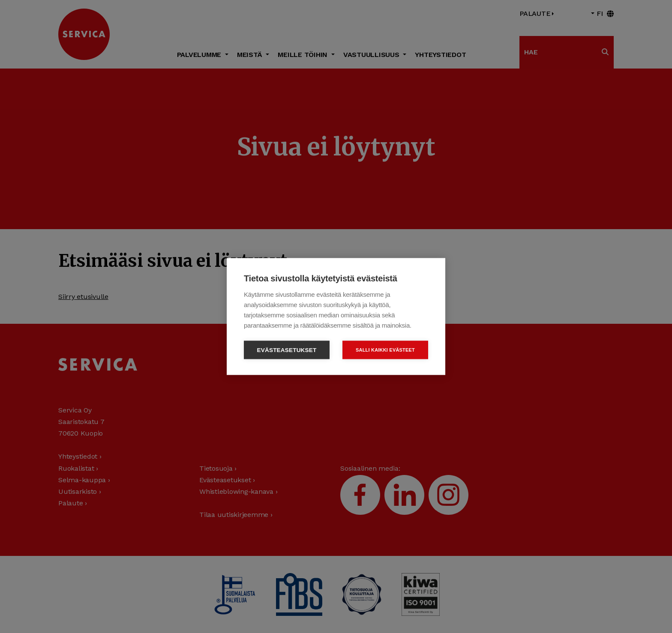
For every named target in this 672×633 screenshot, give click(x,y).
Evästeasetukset (287, 350)
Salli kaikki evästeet (385, 350)
